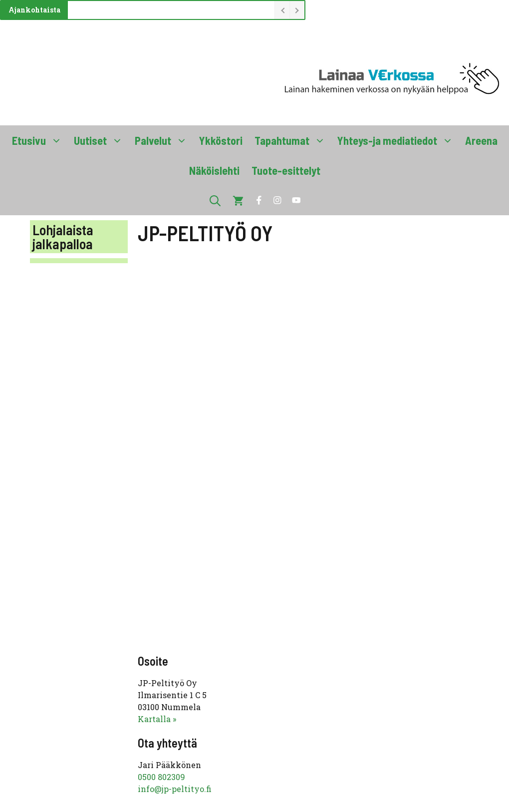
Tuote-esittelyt (286, 170)
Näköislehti (214, 170)
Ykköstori (221, 140)
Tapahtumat (293, 140)
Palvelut (164, 140)
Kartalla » (157, 719)
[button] (215, 200)
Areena (481, 140)
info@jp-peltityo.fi (175, 789)
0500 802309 (161, 777)
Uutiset (101, 140)
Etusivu (40, 140)
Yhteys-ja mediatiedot (398, 140)
